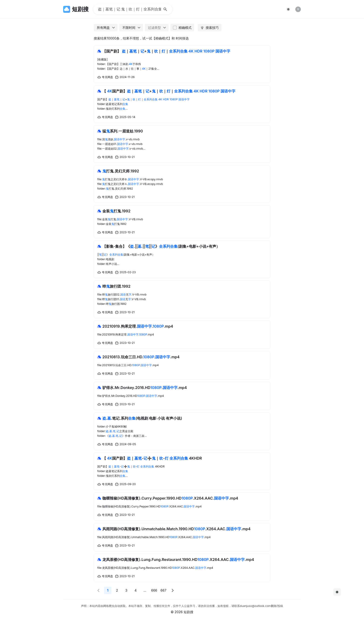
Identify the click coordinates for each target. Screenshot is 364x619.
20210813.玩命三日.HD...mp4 (141, 357)
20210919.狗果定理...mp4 (138, 326)
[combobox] (106, 28)
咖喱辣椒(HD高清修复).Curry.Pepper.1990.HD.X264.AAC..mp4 (170, 498)
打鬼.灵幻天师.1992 (121, 171)
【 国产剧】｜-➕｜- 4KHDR (152, 458)
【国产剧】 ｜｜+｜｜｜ (166, 51)
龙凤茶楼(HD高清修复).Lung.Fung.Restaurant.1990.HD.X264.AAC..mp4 (178, 560)
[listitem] (298, 9)
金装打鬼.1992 (116, 211)
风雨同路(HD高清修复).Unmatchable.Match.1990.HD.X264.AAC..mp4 (176, 529)
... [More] (145, 590)
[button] (98, 590)
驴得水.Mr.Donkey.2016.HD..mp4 (145, 388)
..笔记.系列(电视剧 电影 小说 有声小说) (142, 418)
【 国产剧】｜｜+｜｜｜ (169, 91)
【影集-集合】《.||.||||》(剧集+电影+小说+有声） (161, 246)
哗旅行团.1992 (116, 286)
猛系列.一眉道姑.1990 (123, 131)
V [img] (298, 9)
